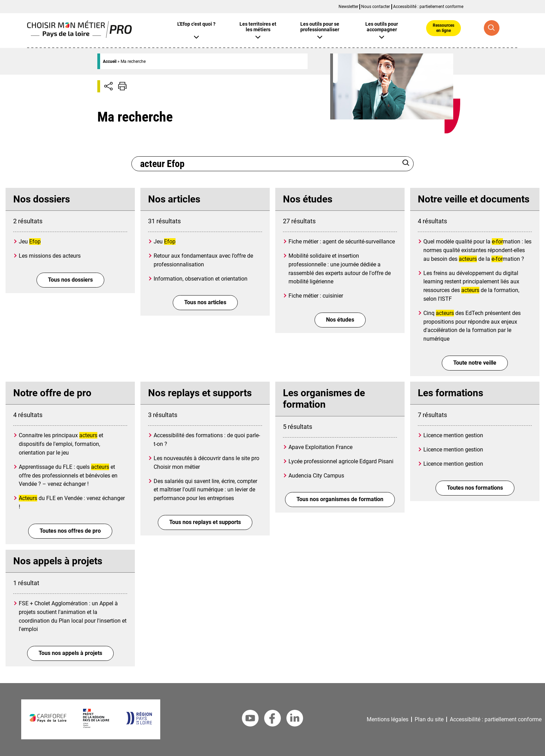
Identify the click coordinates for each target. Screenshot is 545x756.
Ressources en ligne (444, 28)
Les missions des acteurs (50, 256)
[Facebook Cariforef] (272, 720)
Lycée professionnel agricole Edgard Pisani (341, 461)
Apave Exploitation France (320, 447)
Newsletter (348, 7)
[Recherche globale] (492, 28)
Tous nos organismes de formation (340, 499)
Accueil (110, 61)
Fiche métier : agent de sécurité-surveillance (342, 242)
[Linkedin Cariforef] (295, 720)
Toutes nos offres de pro (70, 531)
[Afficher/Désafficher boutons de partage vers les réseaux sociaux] (108, 86)
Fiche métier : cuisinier (316, 296)
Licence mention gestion (453, 435)
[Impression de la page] (122, 86)
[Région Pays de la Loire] (139, 722)
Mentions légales (388, 719)
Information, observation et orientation (201, 279)
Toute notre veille (475, 363)
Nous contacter (376, 7)
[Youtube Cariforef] (250, 720)
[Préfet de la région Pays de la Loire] (96, 726)
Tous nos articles (205, 302)
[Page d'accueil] (79, 36)
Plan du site (429, 719)
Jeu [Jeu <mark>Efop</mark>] (30, 242)
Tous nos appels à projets (70, 653)
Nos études (340, 320)
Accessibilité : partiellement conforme (428, 7)
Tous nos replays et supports (205, 522)
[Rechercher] (406, 164)
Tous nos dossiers (70, 280)
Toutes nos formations (475, 488)
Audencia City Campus (316, 476)
